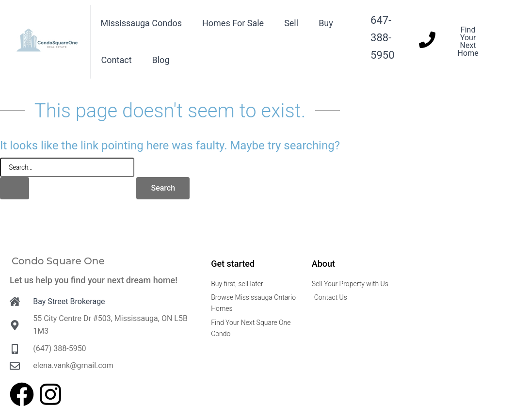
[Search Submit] (15, 188)
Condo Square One (58, 261)
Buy (326, 23)
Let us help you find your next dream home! (94, 280)
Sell (291, 23)
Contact (117, 60)
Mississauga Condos (141, 23)
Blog (161, 60)
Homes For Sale (233, 23)
